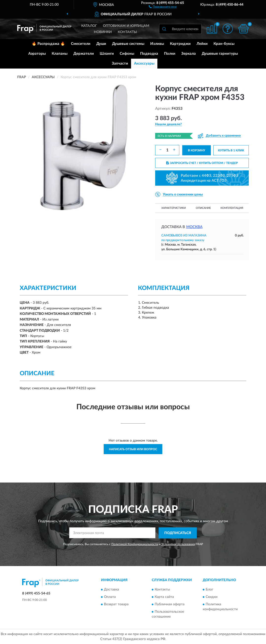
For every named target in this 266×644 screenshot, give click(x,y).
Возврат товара (116, 605)
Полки (170, 54)
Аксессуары (144, 63)
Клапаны (60, 54)
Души (101, 44)
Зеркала (189, 54)
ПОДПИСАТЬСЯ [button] (178, 533)
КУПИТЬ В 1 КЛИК (231, 150)
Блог (209, 590)
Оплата (110, 597)
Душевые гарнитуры (220, 54)
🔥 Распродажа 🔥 (48, 44)
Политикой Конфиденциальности (135, 544)
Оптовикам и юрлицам (126, 26)
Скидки (212, 597)
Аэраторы (37, 54)
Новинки (103, 32)
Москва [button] (194, 227)
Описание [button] (203, 208)
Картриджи (180, 44)
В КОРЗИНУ (197, 150)
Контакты (127, 32)
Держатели (84, 54)
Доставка (111, 590)
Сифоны (127, 54)
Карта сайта (164, 597)
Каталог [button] (89, 26)
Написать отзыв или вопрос (133, 449)
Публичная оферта (170, 605)
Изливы (157, 44)
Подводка (149, 54)
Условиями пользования (178, 544)
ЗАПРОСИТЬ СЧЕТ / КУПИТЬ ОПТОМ (202, 163)
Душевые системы (128, 44)
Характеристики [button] (174, 208)
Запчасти (120, 63)
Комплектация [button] (232, 208)
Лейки (202, 44)
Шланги (107, 54)
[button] (163, 6)
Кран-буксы (224, 44)
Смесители (81, 44)
